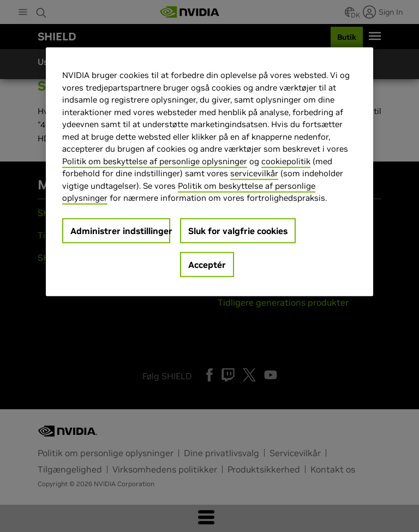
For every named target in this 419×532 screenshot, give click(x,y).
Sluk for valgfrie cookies (238, 231)
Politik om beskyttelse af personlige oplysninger (155, 161)
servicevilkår (254, 173)
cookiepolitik (286, 161)
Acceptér (207, 265)
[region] (209, 172)
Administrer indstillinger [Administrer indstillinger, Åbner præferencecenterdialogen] (120, 231)
